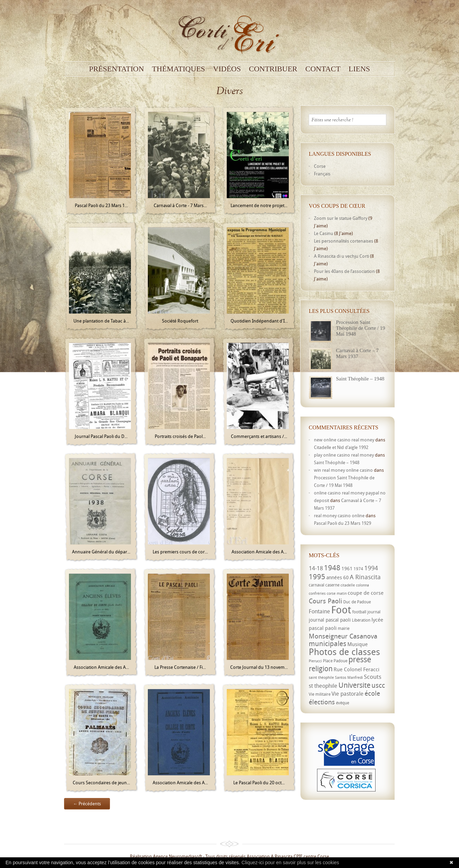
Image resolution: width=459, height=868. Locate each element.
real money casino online (339, 515)
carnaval (317, 585)
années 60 (338, 577)
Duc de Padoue (357, 602)
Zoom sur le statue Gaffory (341, 218)
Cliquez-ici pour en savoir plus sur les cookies (290, 862)
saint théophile (321, 677)
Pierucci (315, 661)
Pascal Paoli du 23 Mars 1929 (343, 523)
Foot (341, 610)
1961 (347, 568)
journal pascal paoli (330, 620)
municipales (328, 644)
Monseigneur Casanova (343, 636)
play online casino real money (344, 455)
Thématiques (178, 69)
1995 (317, 576)
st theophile (323, 686)
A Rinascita (365, 577)
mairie (344, 628)
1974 (358, 569)
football (359, 612)
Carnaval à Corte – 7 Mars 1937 (357, 353)
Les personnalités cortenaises (344, 241)
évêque (343, 703)
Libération (361, 620)
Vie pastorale (348, 694)
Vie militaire (320, 694)
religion (321, 668)
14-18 (316, 568)
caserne (332, 585)
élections (322, 702)
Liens (359, 69)
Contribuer (273, 69)
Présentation (116, 69)
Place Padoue (335, 661)
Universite (354, 685)
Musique (358, 644)
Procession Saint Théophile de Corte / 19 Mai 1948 (360, 328)
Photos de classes (344, 652)
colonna (363, 585)
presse (360, 659)
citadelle (348, 585)
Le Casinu (324, 233)
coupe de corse (366, 593)
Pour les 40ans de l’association (344, 271)
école (372, 693)
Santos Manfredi (349, 677)
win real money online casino (343, 470)
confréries (317, 593)
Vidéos (227, 69)
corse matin (337, 593)
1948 (332, 568)
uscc (378, 685)
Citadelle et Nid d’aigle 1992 (341, 447)
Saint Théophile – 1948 (360, 379)
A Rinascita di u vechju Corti (341, 256)
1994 (371, 568)
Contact (323, 69)
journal (374, 612)
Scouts (373, 677)
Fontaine (319, 611)
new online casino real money (344, 440)
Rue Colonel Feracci (356, 669)
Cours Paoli (325, 601)
